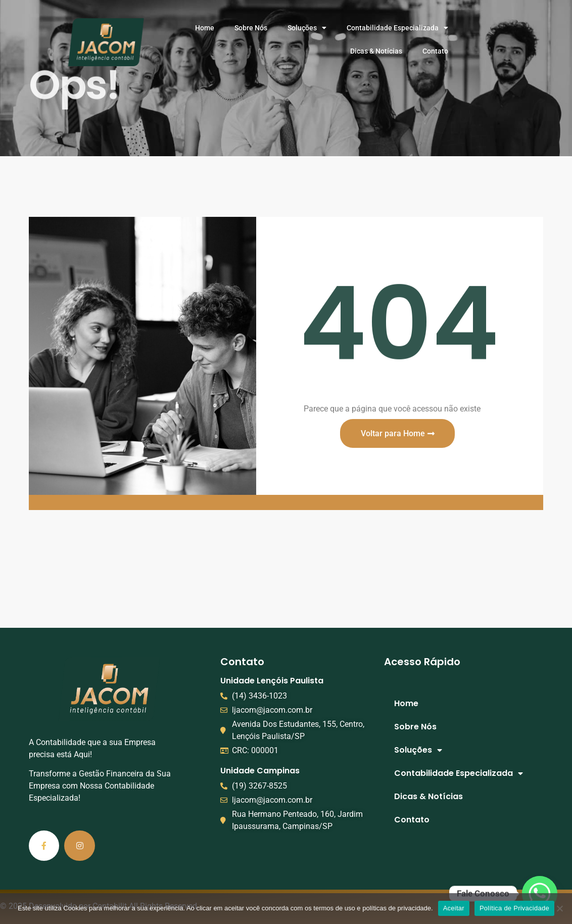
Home (205, 28)
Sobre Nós (251, 28)
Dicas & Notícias (376, 51)
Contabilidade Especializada (397, 28)
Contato (435, 51)
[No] (559, 908)
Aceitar (454, 908)
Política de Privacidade (514, 908)
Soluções (307, 28)
